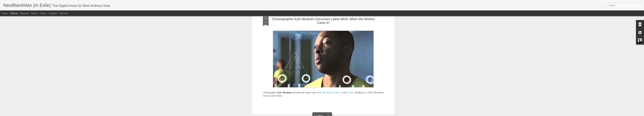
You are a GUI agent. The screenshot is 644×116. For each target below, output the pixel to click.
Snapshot (53, 13)
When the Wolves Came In (366, 42)
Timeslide (64, 13)
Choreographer (282, 42)
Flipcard (14, 13)
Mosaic (34, 13)
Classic (5, 13)
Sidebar (43, 13)
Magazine (24, 13)
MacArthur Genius (320, 42)
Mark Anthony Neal (336, 38)
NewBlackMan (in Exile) (341, 42)
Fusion (293, 42)
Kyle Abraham (304, 42)
